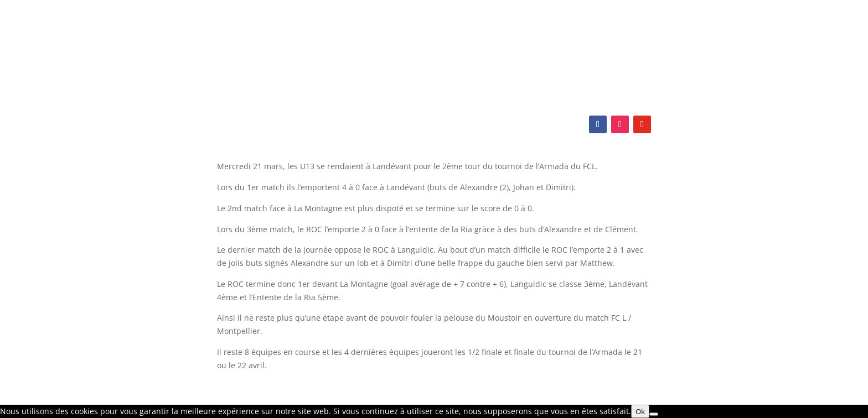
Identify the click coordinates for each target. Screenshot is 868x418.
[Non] (654, 414)
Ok (640, 411)
